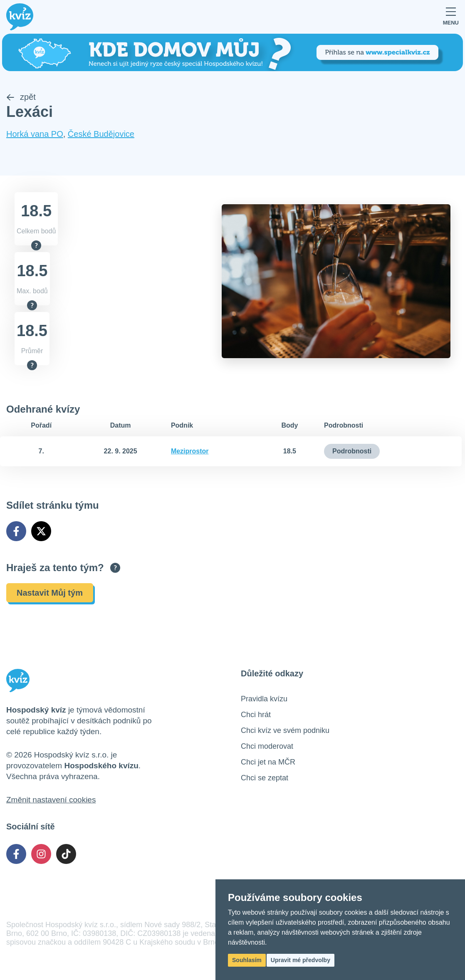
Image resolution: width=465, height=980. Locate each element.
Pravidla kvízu (264, 699)
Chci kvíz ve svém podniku (285, 730)
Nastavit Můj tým (50, 593)
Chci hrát (256, 715)
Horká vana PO (35, 134)
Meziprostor (190, 451)
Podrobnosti (352, 451)
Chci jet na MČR (268, 762)
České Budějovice (101, 134)
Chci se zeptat (265, 778)
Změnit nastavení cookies (51, 800)
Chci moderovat (267, 746)
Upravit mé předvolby (301, 960)
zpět (21, 97)
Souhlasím (247, 960)
